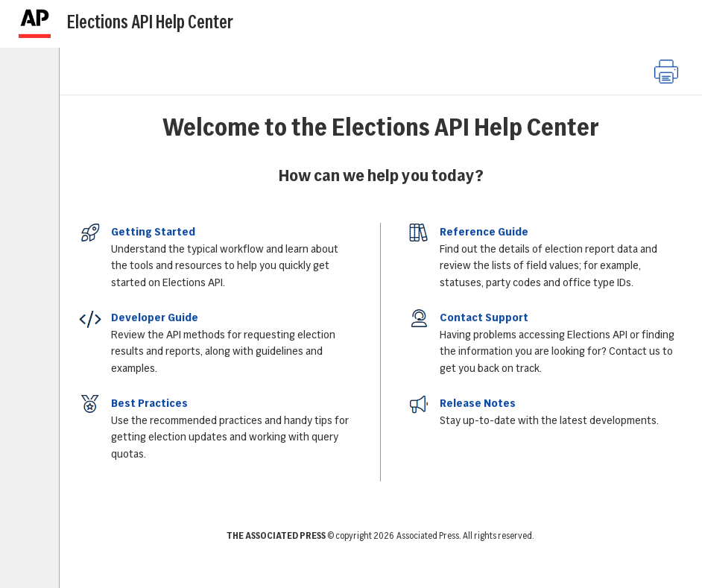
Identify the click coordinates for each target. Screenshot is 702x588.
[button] (666, 72)
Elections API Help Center (150, 22)
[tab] (34, 88)
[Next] (661, 26)
